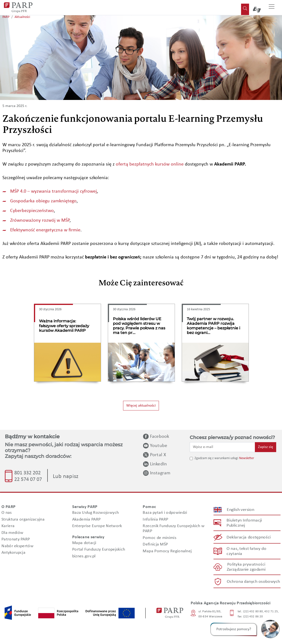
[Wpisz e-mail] (222, 447)
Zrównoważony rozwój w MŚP (40, 220)
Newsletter (247, 458)
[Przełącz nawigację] (272, 8)
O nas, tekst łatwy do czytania (246, 551)
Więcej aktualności (141, 406)
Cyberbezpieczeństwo (32, 211)
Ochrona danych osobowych (253, 581)
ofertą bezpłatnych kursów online (150, 164)
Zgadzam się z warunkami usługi (216, 458)
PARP (6, 17)
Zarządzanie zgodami (246, 570)
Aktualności (22, 17)
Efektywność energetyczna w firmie (45, 230)
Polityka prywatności (246, 565)
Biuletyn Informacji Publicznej (244, 523)
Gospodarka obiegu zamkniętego (43, 201)
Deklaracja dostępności (249, 537)
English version (241, 510)
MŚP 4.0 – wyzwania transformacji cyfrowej (54, 191)
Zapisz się (266, 447)
